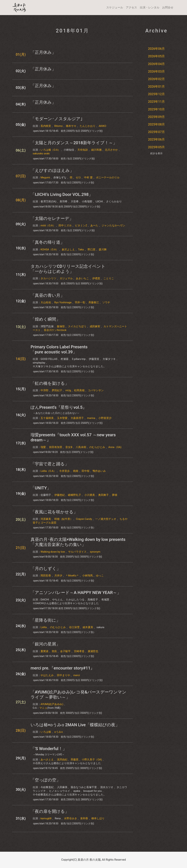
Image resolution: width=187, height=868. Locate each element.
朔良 (54, 651)
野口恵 (91, 250)
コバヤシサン (96, 390)
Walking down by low (53, 552)
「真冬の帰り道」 (48, 242)
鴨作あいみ (99, 471)
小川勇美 (90, 495)
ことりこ (109, 278)
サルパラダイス (77, 552)
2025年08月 (157, 124)
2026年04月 (157, 64)
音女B (69, 447)
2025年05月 (157, 147)
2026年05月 (157, 56)
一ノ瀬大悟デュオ (106, 519)
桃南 (76, 471)
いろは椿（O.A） (50, 150)
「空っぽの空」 (46, 780)
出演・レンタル (150, 7)
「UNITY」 (41, 488)
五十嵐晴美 (47, 418)
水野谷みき (71, 818)
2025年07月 (157, 132)
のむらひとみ (97, 447)
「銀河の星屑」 (45, 644)
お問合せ (168, 7)
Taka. (81, 250)
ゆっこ (100, 576)
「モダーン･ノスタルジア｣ (57, 119)
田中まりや (64, 675)
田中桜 (86, 471)
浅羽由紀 (62, 760)
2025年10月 (157, 109)
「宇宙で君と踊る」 (50, 464)
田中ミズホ (65, 225)
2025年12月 (157, 94)
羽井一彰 (80, 302)
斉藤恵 (75, 760)
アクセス (131, 7)
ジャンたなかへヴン (113, 225)
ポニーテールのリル (108, 177)
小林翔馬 (88, 576)
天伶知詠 (83, 150)
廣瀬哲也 (93, 651)
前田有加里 (56, 447)
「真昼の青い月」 (48, 295)
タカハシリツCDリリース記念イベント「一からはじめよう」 (68, 269)
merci (77, 675)
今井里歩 (64, 471)
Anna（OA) (115, 447)
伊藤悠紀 (60, 495)
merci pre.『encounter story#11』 (63, 668)
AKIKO (103, 126)
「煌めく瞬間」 (45, 319)
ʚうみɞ (59, 732)
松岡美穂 (79, 390)
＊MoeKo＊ (72, 576)
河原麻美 (46, 519)
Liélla (44, 627)
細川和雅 (96, 150)
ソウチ (106, 302)
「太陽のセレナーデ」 (52, 218)
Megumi (45, 177)
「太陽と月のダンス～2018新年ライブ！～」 (74, 143)
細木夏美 (88, 627)
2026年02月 (157, 79)
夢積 (115, 495)
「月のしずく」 (46, 569)
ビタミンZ (81, 225)
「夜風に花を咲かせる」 (54, 512)
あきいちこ (82, 278)
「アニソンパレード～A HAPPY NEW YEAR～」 (76, 593)
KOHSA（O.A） (49, 250)
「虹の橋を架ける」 (50, 383)
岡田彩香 (46, 576)
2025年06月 (157, 139)
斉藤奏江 (94, 302)
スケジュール (115, 7)
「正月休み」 (43, 52)
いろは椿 (46, 732)
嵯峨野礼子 (75, 495)
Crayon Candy (84, 519)
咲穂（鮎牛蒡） (64, 519)
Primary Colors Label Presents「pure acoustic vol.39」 (59, 349)
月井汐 (58, 576)
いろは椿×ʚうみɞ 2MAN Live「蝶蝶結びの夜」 (75, 725)
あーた (94, 225)
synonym (95, 552)
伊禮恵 (96, 278)
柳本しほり (98, 818)
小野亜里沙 (105, 418)
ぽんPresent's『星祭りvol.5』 (59, 407)
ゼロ (78, 177)
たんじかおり (88, 126)
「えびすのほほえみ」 (52, 170)
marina (91, 418)
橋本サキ (71, 126)
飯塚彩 (61, 326)
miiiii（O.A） (48, 225)
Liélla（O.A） (48, 471)
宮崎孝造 (79, 651)
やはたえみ (47, 675)
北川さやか (111, 150)
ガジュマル (66, 278)
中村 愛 (88, 177)
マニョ (43, 708)
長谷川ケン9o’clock (55, 330)
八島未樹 (81, 447)
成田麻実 (95, 326)
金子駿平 (65, 651)
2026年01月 (157, 86)
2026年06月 (157, 49)
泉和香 (84, 818)
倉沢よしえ (68, 250)
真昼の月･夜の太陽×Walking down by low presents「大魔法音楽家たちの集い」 (78, 542)
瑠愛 (43, 447)
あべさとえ (47, 760)
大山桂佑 (46, 302)
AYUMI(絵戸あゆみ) (52, 704)
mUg (68, 390)
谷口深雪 (74, 627)
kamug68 (46, 818)
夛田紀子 (57, 390)
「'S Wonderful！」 (49, 749)
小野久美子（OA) (92, 760)
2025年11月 (157, 102)
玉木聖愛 (62, 418)
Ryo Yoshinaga (63, 302)
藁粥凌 (44, 651)
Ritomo (59, 126)
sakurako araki (41, 153)
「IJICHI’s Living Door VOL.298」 (62, 194)
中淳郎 (44, 390)
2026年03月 (157, 71)
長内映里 (46, 126)
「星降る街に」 (45, 620)
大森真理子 (77, 418)
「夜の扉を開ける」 (50, 811)
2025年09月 (157, 117)
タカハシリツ (48, 278)
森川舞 (103, 250)
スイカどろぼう (77, 326)
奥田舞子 (103, 495)
